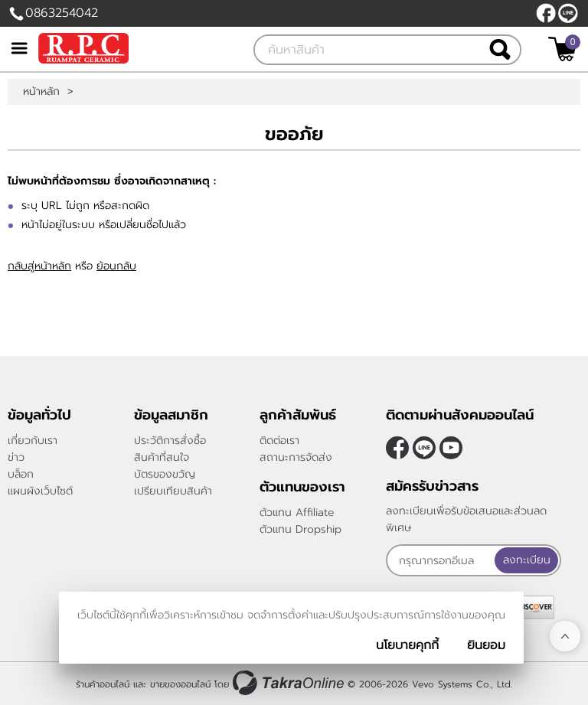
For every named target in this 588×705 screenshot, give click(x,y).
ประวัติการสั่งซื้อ (170, 441)
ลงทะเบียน (527, 560)
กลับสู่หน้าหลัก (39, 266)
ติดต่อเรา (279, 441)
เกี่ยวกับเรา (33, 441)
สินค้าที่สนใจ (162, 457)
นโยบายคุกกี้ (407, 645)
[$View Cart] (562, 49)
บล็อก (21, 474)
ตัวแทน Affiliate (297, 512)
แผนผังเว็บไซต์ (40, 491)
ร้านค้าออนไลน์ (103, 684)
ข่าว (16, 457)
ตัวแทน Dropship (301, 529)
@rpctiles (568, 13)
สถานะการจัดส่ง (296, 457)
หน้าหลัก (41, 92)
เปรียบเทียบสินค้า (173, 491)
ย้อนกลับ (116, 266)
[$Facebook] (546, 13)
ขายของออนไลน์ (180, 684)
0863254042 (62, 13)
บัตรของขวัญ (165, 474)
